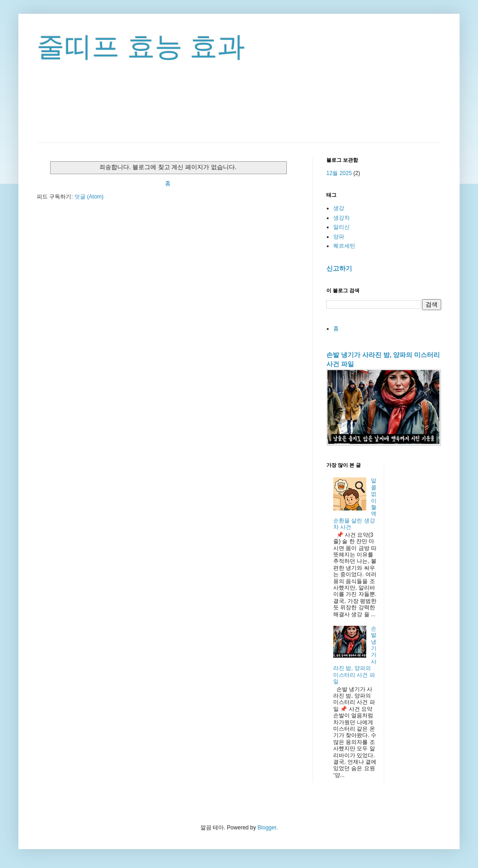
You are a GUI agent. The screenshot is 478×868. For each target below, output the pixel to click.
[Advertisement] (239, 117)
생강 (339, 208)
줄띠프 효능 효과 (141, 47)
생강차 (341, 218)
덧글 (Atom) (89, 197)
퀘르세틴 (344, 246)
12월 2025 (339, 173)
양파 (339, 237)
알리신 (341, 227)
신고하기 (339, 268)
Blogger (267, 828)
